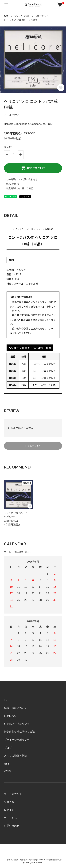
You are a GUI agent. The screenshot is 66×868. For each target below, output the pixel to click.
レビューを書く (33, 446)
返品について (12, 716)
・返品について (12, 184)
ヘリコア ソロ (42, 16)
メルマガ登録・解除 (16, 756)
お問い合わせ (12, 826)
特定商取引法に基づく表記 (19, 732)
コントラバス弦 (22, 16)
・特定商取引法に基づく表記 (19, 188)
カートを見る (12, 818)
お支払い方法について (17, 724)
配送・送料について (16, 708)
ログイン (9, 810)
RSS (7, 764)
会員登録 (9, 802)
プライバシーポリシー (17, 740)
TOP (6, 16)
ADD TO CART (33, 168)
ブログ (8, 748)
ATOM (8, 771)
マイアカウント (13, 794)
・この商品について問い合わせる (21, 179)
